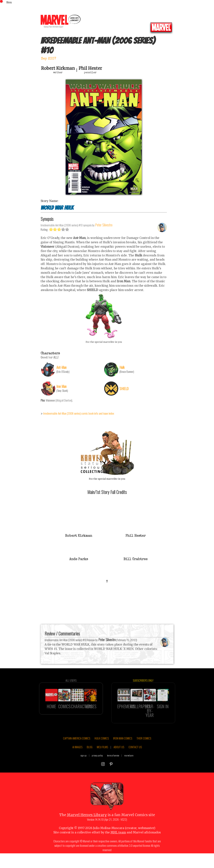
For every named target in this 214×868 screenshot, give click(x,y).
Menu (9, 2)
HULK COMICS (102, 750)
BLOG (90, 759)
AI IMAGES (77, 759)
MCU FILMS (102, 759)
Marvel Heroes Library (87, 827)
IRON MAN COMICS (123, 750)
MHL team (118, 844)
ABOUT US (119, 759)
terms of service (113, 767)
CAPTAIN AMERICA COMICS (77, 750)
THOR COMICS (144, 750)
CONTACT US (135, 759)
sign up (84, 767)
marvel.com (129, 767)
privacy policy (97, 767)
